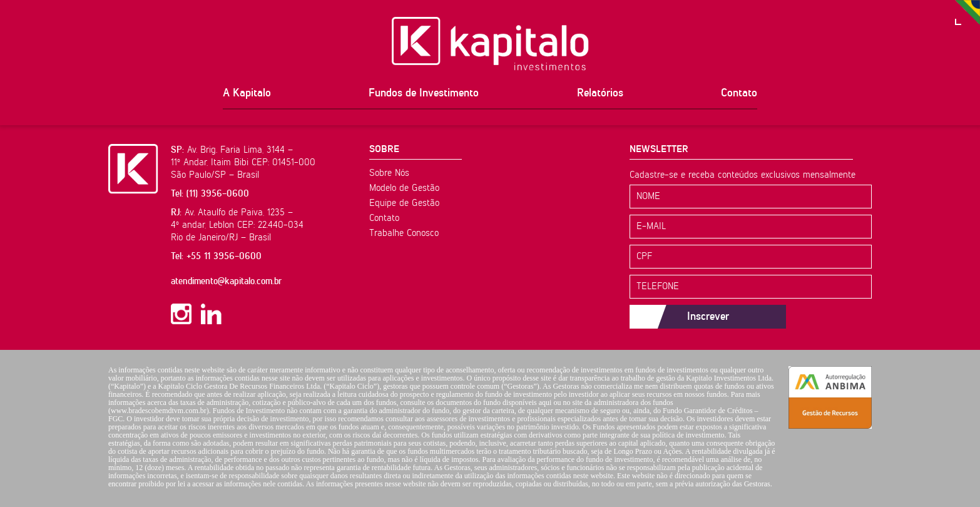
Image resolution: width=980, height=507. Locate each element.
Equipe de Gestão (404, 203)
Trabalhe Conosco (404, 233)
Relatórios (600, 93)
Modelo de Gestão (404, 188)
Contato (739, 93)
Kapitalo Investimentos (490, 44)
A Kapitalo (247, 93)
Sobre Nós (389, 173)
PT (967, 13)
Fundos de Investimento (424, 93)
